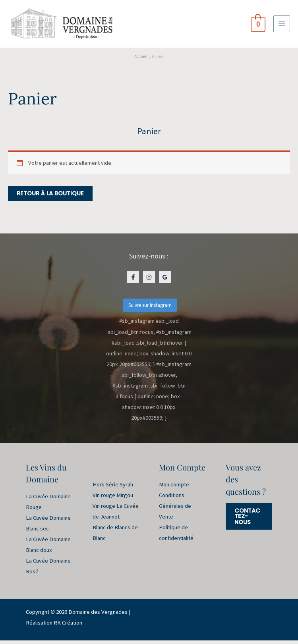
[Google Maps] (165, 281)
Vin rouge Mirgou (113, 499)
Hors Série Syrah (113, 488)
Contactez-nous (247, 520)
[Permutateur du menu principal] (282, 25)
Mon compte (174, 488)
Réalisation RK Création (54, 627)
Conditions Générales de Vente (175, 509)
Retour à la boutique (50, 197)
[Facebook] (133, 281)
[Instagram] (149, 281)
